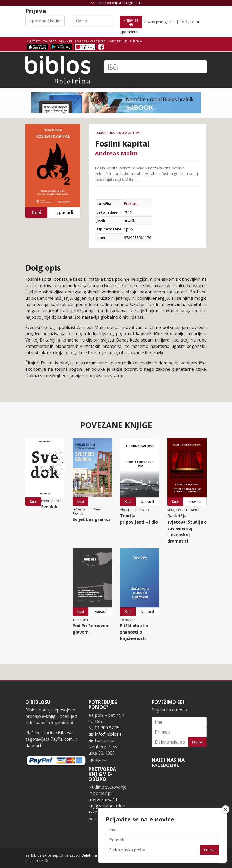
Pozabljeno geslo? (160, 22)
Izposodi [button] (64, 212)
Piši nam (136, 41)
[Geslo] (92, 21)
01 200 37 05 (107, 728)
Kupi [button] (36, 212)
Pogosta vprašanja (90, 41)
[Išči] (155, 67)
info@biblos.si (109, 734)
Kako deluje (118, 41)
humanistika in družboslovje (118, 133)
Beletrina (89, 855)
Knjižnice (34, 41)
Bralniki (65, 41)
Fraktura (131, 204)
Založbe (50, 41)
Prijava (198, 742)
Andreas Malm (116, 153)
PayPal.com (62, 739)
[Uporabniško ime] (45, 21)
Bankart (33, 745)
